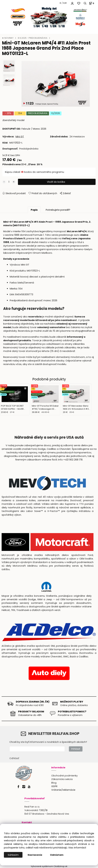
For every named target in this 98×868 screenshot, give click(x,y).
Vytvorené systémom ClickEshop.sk (49, 866)
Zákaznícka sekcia (62, 779)
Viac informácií (77, 848)
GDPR (54, 786)
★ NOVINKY (8, 38)
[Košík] (91, 3)
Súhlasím (13, 855)
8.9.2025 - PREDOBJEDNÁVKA (33, 38)
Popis (34, 210)
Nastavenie (35, 855)
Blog (54, 783)
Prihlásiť (76, 749)
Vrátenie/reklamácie (63, 790)
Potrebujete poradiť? (58, 210)
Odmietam (57, 855)
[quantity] (9, 182)
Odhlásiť (14, 758)
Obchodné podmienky (64, 776)
